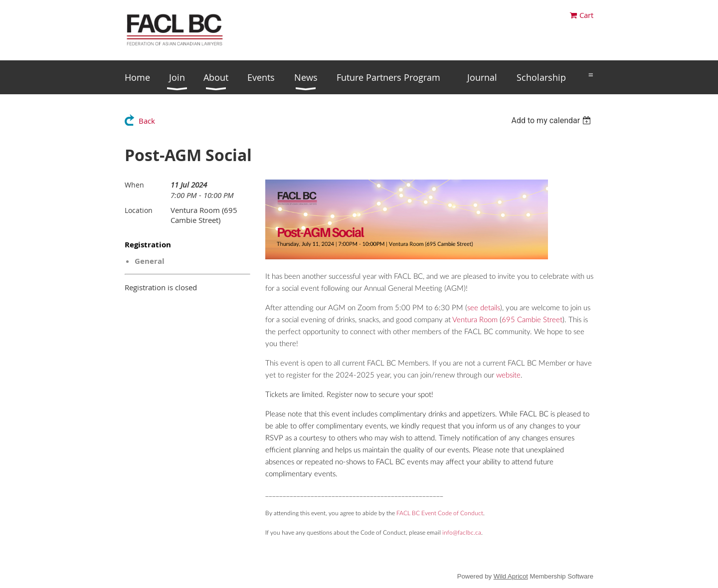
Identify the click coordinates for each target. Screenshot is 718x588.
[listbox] (552, 120)
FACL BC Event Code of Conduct (440, 513)
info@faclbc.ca (462, 533)
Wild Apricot (511, 576)
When (134, 185)
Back (147, 121)
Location (139, 210)
